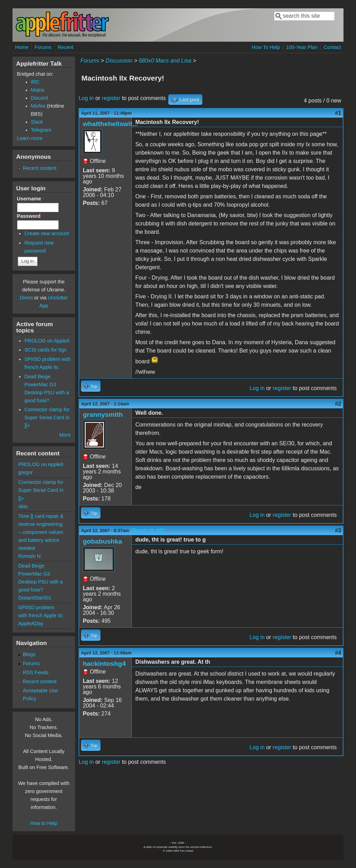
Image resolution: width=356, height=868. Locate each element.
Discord (39, 98)
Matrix (38, 90)
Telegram (41, 130)
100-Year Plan (302, 47)
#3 (338, 531)
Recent (66, 47)
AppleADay (31, 623)
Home (22, 47)
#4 (338, 653)
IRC (35, 82)
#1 (338, 113)
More (65, 435)
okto (23, 506)
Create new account (47, 233)
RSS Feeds (36, 672)
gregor (26, 472)
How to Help (44, 823)
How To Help (266, 47)
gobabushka (102, 541)
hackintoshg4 (104, 664)
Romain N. (30, 556)
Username (31, 199)
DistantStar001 (35, 598)
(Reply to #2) (147, 531)
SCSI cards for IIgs (45, 350)
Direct (26, 298)
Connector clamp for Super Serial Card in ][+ (47, 418)
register (111, 98)
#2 (338, 404)
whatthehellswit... (110, 124)
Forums (43, 47)
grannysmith (103, 415)
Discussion (119, 61)
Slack (37, 122)
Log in (86, 98)
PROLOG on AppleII (47, 341)
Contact (332, 47)
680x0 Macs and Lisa (165, 61)
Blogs (29, 654)
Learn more (30, 138)
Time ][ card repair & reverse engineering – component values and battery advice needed (41, 532)
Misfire (38, 106)
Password (31, 216)
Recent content (40, 168)
